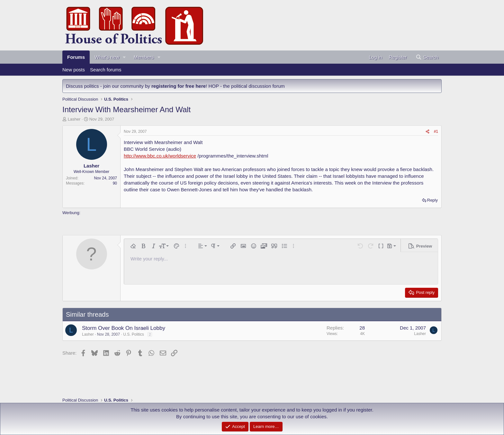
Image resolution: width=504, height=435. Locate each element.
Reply (432, 200)
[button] (124, 57)
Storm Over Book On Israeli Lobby (124, 328)
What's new (107, 57)
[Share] (428, 132)
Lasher (74, 119)
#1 (436, 131)
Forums (76, 57)
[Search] (427, 57)
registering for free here (179, 86)
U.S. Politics (134, 334)
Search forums (106, 70)
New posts (74, 70)
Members (144, 57)
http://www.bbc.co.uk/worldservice (160, 156)
